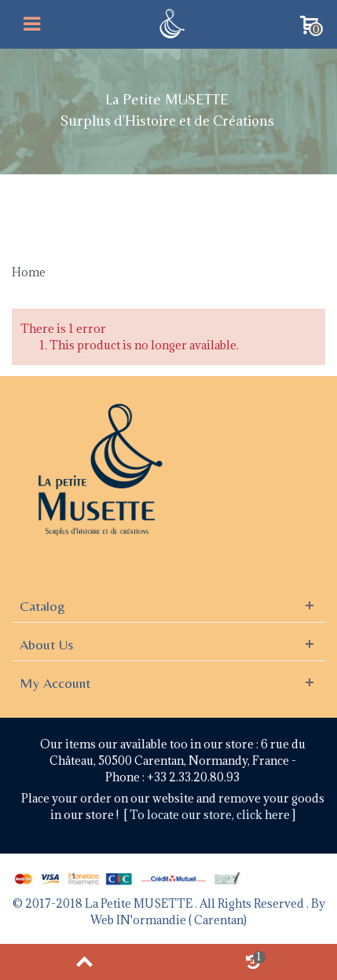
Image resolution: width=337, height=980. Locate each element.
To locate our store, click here (211, 815)
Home (29, 272)
